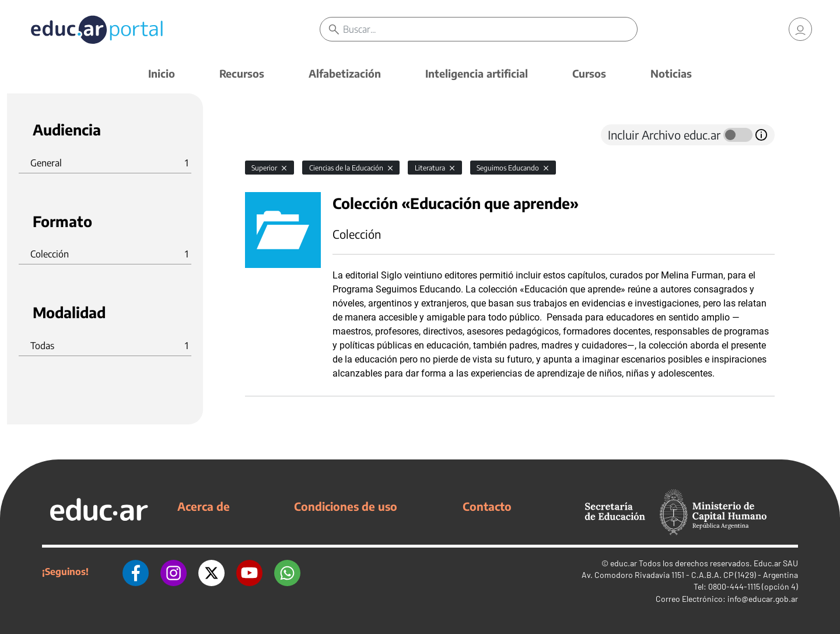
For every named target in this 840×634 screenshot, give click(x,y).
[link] (800, 29)
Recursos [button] (242, 73)
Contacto (487, 506)
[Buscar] (490, 29)
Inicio (162, 73)
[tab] (268, 135)
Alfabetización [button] (345, 73)
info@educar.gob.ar (763, 599)
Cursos (589, 73)
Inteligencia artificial (477, 73)
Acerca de (204, 506)
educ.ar (624, 563)
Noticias (671, 73)
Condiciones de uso (346, 506)
